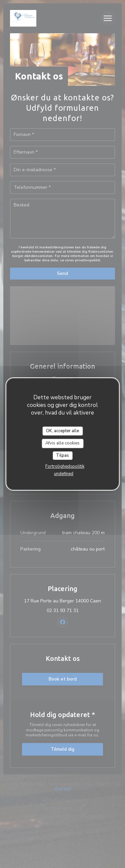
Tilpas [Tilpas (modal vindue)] (62, 455)
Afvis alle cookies (62, 443)
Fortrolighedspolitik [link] (65, 466)
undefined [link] (64, 474)
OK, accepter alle (62, 431)
